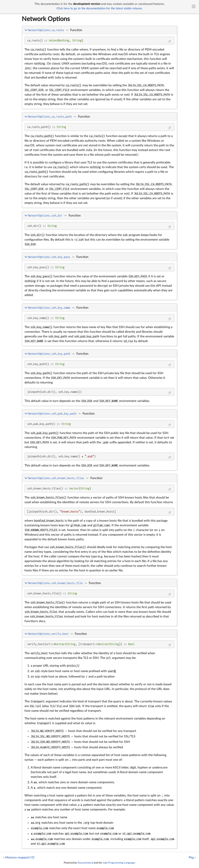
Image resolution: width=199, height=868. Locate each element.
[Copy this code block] (170, 41)
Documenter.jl (85, 863)
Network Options (46, 19)
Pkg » (192, 858)
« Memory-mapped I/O (19, 858)
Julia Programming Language (119, 863)
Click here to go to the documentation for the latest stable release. (100, 8)
